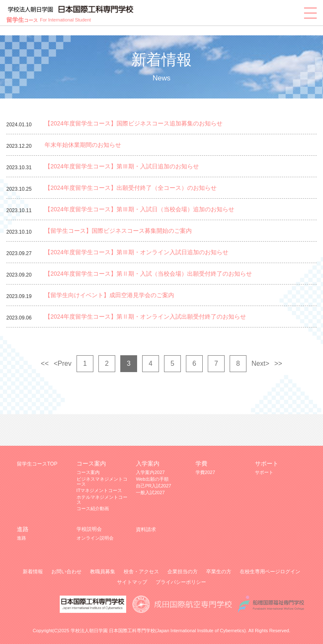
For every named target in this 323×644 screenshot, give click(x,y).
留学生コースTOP (37, 464)
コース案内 (88, 472)
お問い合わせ (66, 572)
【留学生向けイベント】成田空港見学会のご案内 (109, 295)
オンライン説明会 (95, 538)
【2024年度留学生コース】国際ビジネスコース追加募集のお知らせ (134, 123)
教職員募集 (103, 572)
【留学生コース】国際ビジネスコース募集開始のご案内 (118, 231)
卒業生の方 (219, 572)
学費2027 (205, 472)
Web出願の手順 (152, 479)
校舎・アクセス (141, 572)
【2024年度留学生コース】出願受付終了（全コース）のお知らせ (131, 188)
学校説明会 (89, 529)
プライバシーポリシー (181, 582)
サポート (264, 472)
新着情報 (33, 572)
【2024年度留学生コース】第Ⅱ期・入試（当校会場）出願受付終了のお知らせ (148, 274)
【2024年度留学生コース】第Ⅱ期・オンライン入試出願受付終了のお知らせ (145, 317)
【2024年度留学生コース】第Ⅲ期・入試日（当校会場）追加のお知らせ (139, 209)
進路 (21, 538)
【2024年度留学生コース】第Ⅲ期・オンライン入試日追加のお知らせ (136, 252)
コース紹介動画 (93, 508)
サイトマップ (132, 582)
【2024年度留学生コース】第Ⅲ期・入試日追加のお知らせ (122, 166)
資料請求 (146, 530)
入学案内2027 (150, 472)
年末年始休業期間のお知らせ (83, 145)
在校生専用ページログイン (270, 572)
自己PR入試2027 (154, 486)
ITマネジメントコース (99, 490)
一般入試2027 (150, 492)
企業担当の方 (183, 572)
